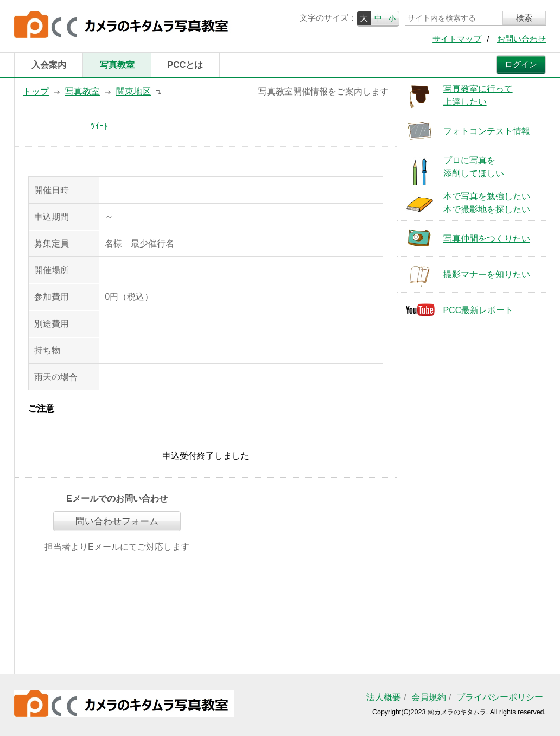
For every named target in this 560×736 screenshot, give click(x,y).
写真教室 (117, 65)
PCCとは (186, 65)
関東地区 (133, 91)
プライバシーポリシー (500, 697)
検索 (524, 18)
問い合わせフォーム (117, 521)
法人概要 (384, 697)
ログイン (521, 65)
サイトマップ (457, 39)
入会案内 (49, 65)
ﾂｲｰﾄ (99, 126)
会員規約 (429, 697)
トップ (36, 91)
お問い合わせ (521, 39)
